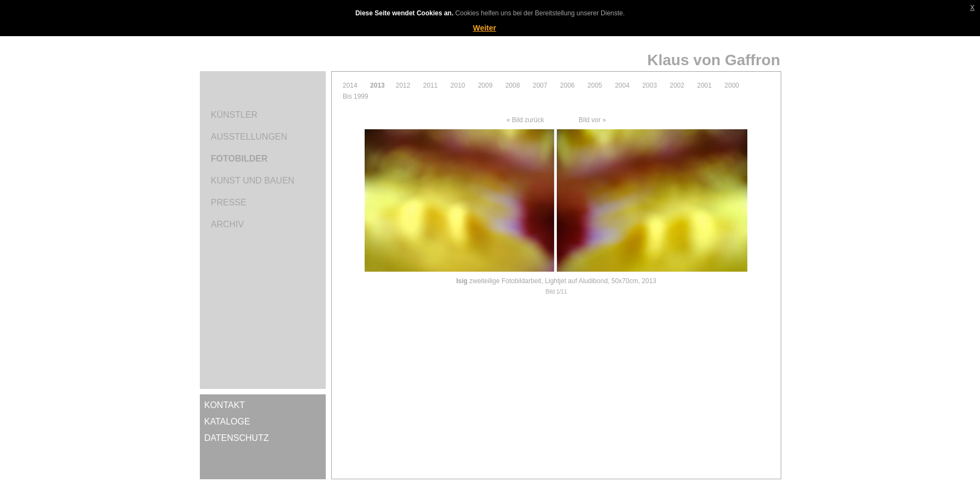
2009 (485, 85)
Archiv (227, 224)
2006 (567, 85)
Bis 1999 (356, 96)
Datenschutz (237, 438)
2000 (732, 85)
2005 (595, 85)
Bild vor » (592, 120)
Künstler (234, 115)
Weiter (485, 28)
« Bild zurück (525, 120)
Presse (229, 202)
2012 (403, 85)
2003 (650, 85)
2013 (377, 85)
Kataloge (227, 421)
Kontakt (224, 405)
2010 (458, 85)
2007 (540, 85)
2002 (677, 85)
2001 (704, 85)
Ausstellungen (249, 137)
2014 (350, 85)
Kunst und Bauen (253, 180)
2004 (622, 85)
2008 (513, 85)
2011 (431, 85)
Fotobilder (239, 159)
